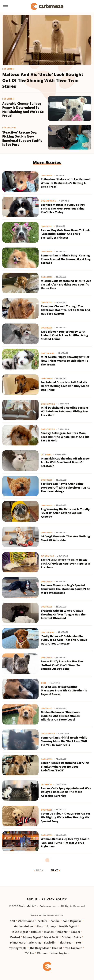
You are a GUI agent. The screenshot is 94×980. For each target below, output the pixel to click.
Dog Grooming (48, 201)
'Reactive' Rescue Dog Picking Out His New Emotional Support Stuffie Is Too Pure (22, 139)
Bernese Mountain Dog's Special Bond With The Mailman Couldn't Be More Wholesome (66, 589)
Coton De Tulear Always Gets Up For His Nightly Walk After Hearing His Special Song (66, 817)
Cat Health (46, 784)
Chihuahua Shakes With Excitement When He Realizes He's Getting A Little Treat (65, 183)
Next (54, 870)
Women (42, 953)
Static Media (27, 906)
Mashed (15, 937)
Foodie (55, 921)
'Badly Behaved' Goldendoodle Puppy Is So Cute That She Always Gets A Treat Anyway (64, 640)
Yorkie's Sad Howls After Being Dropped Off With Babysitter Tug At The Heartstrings (65, 487)
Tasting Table (18, 948)
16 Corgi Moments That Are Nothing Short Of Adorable (65, 538)
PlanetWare (18, 942)
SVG (78, 942)
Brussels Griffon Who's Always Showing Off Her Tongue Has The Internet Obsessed (63, 614)
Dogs (43, 683)
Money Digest (32, 937)
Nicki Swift (51, 937)
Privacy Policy (54, 899)
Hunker (36, 932)
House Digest (19, 932)
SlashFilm (50, 942)
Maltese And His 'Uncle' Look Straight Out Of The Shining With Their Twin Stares (43, 80)
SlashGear (66, 942)
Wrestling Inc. (60, 953)
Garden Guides (24, 926)
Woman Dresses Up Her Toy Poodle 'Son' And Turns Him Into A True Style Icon (65, 843)
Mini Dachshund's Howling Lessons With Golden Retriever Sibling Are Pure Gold (65, 411)
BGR (12, 921)
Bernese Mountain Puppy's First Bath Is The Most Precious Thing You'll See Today (63, 208)
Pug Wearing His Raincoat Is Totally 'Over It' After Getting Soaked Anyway (65, 513)
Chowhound (26, 921)
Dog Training (48, 353)
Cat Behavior (47, 556)
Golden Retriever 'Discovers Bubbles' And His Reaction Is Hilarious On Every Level (60, 716)
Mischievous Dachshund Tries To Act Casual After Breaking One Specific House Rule (66, 285)
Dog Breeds (8, 69)
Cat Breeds (46, 455)
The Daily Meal (39, 948)
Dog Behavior (9, 128)
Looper (75, 932)
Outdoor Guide (71, 937)
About (32, 899)
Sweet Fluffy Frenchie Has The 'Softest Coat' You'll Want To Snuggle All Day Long (62, 665)
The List (57, 948)
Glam (40, 926)
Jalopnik (62, 932)
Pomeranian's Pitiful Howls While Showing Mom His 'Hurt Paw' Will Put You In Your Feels (64, 741)
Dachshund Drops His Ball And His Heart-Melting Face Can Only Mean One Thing (65, 386)
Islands (49, 932)
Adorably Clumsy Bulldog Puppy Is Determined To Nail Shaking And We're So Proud (23, 110)
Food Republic (72, 921)
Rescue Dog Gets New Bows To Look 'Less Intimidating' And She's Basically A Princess (65, 234)
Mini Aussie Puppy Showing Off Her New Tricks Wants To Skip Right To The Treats (65, 361)
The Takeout (73, 948)
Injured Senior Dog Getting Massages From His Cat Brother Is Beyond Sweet (64, 691)
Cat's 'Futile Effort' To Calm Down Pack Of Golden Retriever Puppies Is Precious (66, 564)
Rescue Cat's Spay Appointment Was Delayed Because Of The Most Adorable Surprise (66, 792)
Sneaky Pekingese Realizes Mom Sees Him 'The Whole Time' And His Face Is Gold (65, 437)
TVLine (30, 953)
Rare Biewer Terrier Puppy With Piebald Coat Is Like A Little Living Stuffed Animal (64, 335)
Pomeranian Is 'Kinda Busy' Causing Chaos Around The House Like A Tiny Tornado (66, 259)
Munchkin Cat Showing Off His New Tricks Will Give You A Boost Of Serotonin (65, 462)
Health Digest (68, 926)
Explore (42, 921)
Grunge (51, 926)
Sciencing (35, 942)
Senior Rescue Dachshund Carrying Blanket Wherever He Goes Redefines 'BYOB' (65, 766)
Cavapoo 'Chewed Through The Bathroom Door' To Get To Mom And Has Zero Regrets (65, 310)
